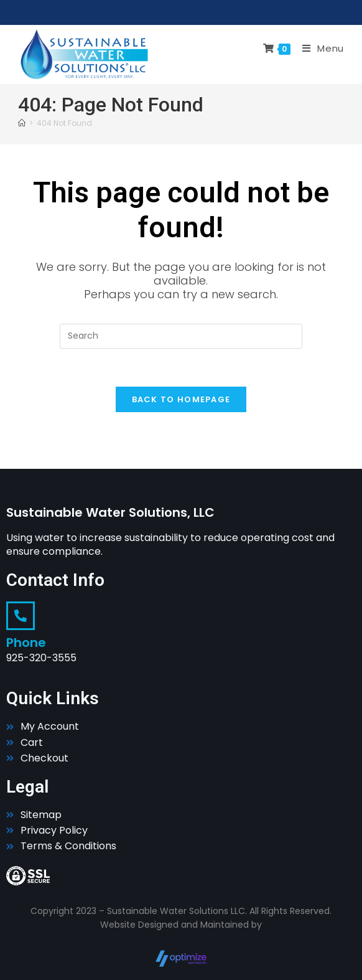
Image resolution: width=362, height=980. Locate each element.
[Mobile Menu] (318, 48)
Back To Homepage (181, 399)
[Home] (22, 123)
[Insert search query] (181, 336)
